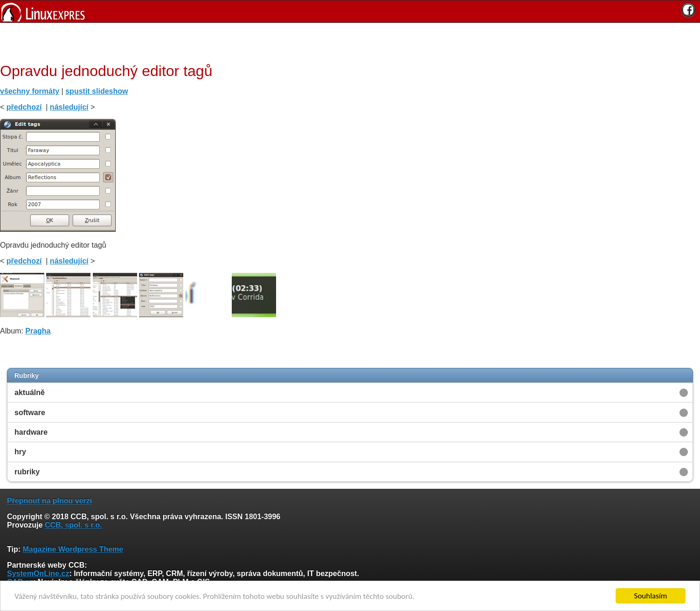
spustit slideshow (97, 91)
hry (20, 452)
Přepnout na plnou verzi (49, 501)
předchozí (24, 107)
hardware (31, 432)
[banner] (350, 11)
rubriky (27, 472)
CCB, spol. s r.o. (73, 525)
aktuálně (30, 392)
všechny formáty (30, 91)
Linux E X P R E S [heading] (350, 11)
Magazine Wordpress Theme (73, 549)
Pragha (38, 331)
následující (69, 107)
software (30, 413)
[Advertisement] (347, 42)
